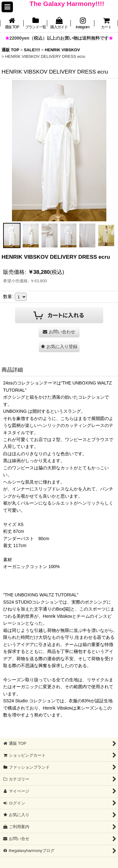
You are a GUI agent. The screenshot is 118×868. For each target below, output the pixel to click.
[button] (7, 7)
